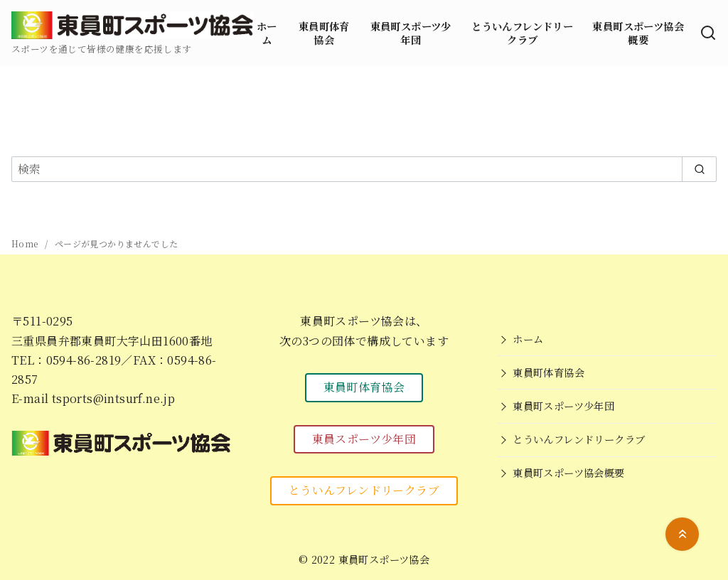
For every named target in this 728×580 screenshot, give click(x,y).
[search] (699, 169)
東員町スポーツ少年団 (411, 33)
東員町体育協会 (324, 33)
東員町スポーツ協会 (384, 559)
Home (26, 243)
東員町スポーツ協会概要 (638, 33)
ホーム (267, 33)
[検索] (708, 33)
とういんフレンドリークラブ (522, 33)
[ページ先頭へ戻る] (682, 534)
